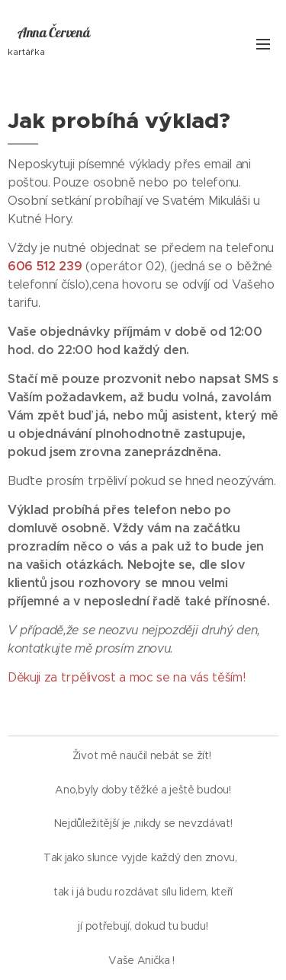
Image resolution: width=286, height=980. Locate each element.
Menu (263, 44)
